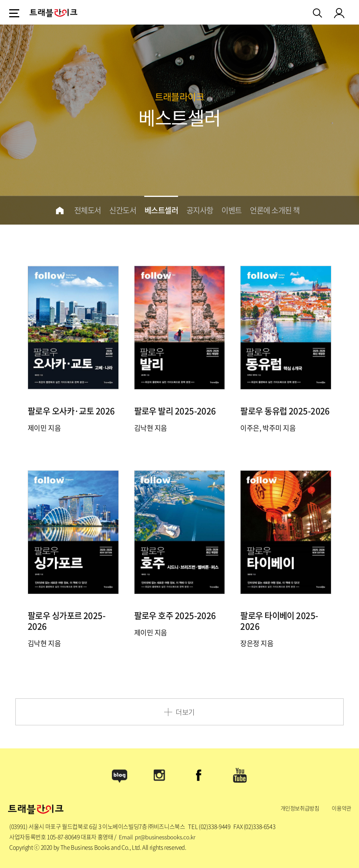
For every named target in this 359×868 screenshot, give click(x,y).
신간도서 (123, 210)
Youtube (239, 775)
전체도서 (88, 210)
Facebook (199, 775)
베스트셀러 (161, 210)
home (60, 210)
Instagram (160, 775)
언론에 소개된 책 (275, 210)
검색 (318, 12)
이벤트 (232, 210)
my (339, 13)
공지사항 (200, 210)
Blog (120, 775)
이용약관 (342, 808)
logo (53, 13)
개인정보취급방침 (300, 808)
